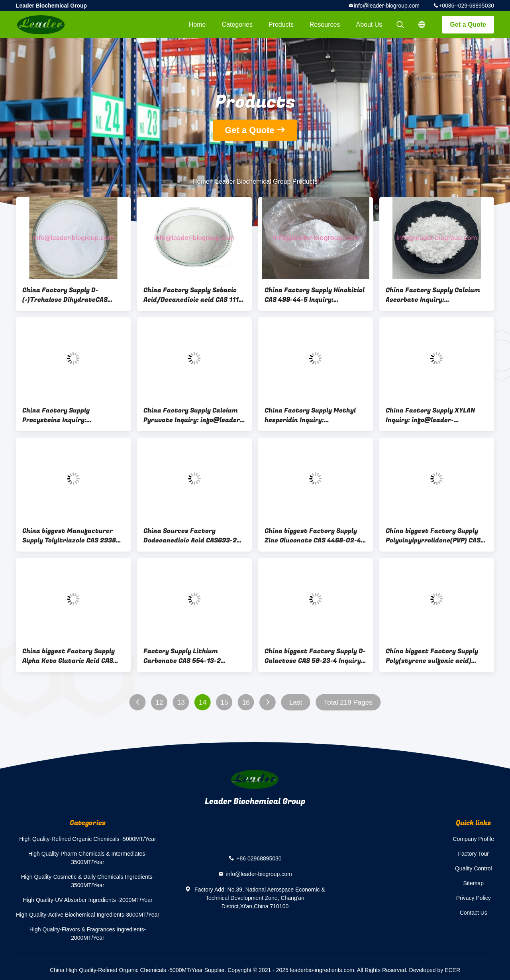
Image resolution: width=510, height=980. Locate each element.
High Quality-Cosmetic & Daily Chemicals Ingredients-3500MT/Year (88, 881)
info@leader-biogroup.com (387, 6)
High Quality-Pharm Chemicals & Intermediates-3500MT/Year (88, 858)
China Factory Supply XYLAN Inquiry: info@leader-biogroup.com (430, 415)
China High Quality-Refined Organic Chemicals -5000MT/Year (126, 970)
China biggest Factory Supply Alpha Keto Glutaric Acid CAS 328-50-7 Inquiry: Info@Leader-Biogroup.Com (73, 656)
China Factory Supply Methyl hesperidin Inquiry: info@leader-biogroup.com (310, 415)
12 (159, 702)
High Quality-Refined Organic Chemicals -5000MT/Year (87, 839)
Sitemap (474, 883)
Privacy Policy (474, 898)
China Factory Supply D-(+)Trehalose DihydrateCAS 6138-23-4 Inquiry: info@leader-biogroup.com (65, 295)
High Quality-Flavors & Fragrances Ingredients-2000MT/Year (88, 934)
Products (281, 25)
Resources (325, 25)
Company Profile (474, 839)
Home (197, 25)
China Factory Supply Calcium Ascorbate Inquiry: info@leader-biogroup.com (433, 295)
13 (181, 702)
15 (225, 702)
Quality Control (474, 868)
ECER (452, 970)
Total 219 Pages (348, 702)
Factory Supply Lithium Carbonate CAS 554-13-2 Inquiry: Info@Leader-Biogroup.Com (182, 656)
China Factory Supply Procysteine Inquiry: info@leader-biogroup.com (65, 415)
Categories (237, 25)
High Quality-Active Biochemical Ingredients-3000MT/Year (88, 915)
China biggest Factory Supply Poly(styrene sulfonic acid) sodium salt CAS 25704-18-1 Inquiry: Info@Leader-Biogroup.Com (432, 656)
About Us (369, 25)
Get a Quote (468, 25)
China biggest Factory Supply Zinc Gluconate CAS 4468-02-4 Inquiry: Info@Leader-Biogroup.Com (313, 536)
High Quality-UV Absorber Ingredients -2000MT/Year (88, 900)
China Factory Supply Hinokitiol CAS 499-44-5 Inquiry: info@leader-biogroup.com (315, 295)
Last (296, 702)
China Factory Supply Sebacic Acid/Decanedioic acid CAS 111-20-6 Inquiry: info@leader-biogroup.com (192, 295)
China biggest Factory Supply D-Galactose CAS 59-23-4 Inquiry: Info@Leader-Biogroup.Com (315, 656)
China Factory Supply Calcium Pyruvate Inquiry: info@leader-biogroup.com (193, 415)
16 (246, 702)
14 (203, 702)
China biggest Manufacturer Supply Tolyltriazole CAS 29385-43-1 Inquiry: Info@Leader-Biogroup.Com (73, 536)
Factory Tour (473, 854)
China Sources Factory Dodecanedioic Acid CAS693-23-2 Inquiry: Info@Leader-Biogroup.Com (193, 536)
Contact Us (474, 913)
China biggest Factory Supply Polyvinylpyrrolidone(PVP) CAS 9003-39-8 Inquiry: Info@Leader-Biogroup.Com (433, 536)
